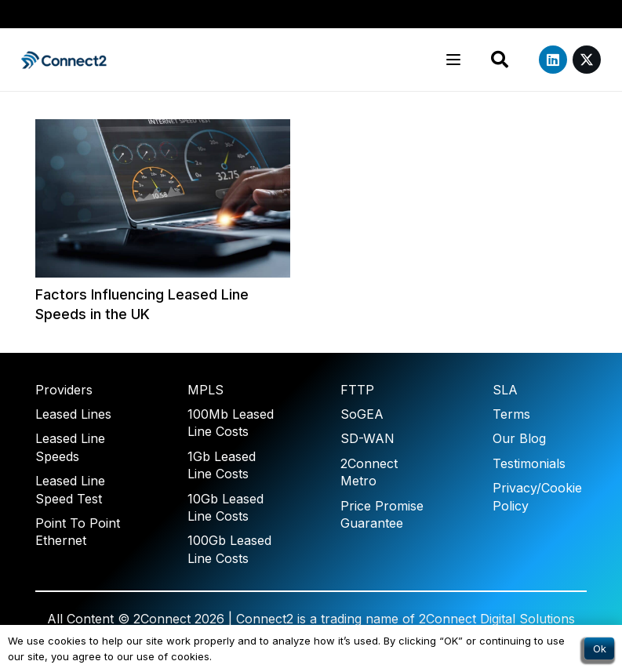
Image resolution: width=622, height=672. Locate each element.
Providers (64, 390)
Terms (511, 414)
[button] (454, 60)
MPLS (206, 390)
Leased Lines (73, 414)
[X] (587, 60)
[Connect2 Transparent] (64, 60)
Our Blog (519, 438)
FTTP (357, 390)
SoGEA (362, 414)
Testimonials (529, 463)
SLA (505, 390)
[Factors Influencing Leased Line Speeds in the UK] (163, 198)
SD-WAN (367, 438)
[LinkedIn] (553, 60)
